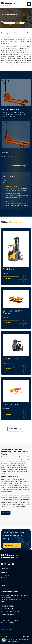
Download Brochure (16, 166)
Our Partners (6, 575)
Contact (4, 580)
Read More (6, 513)
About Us (4, 573)
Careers (4, 583)
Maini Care (5, 578)
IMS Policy (4, 636)
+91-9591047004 (7, 609)
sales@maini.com (7, 632)
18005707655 (14, 611)
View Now (11, 279)
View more (16, 429)
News (3, 585)
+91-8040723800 (7, 629)
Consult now (12, 545)
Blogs (3, 588)
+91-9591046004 (7, 606)
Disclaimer (26, 636)
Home (3, 14)
